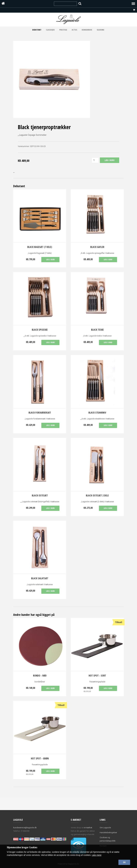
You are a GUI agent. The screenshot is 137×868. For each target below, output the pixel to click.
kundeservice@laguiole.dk (25, 828)
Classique (50, 30)
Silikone (101, 30)
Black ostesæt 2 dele (97, 495)
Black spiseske (40, 330)
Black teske (97, 330)
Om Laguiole (105, 828)
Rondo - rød (40, 676)
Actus (74, 30)
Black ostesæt (40, 495)
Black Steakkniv (97, 413)
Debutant (37, 30)
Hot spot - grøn (40, 758)
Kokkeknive (87, 30)
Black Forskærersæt (40, 413)
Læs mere (97, 855)
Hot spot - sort (97, 676)
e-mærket (88, 828)
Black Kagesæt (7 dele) (40, 247)
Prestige (63, 30)
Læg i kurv (50, 260)
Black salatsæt (40, 578)
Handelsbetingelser (108, 832)
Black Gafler (97, 247)
